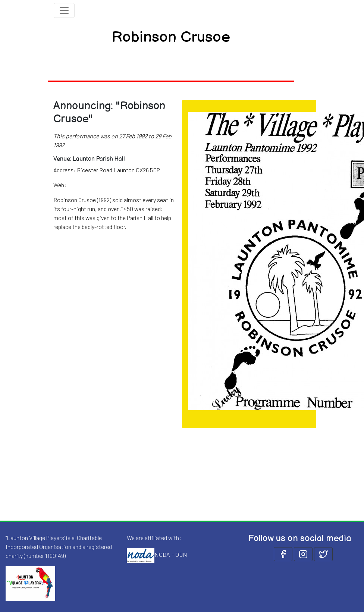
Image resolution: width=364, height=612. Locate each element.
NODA (162, 554)
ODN (181, 554)
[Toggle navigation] (64, 10)
